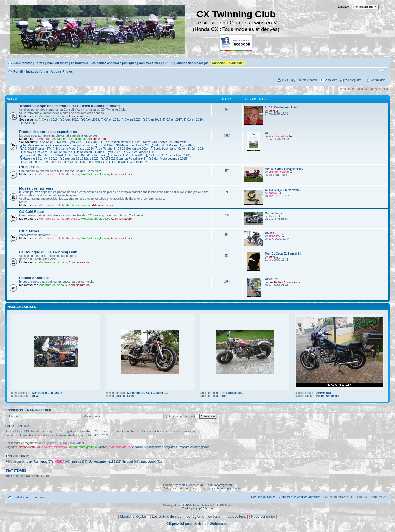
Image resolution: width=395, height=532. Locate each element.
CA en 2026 (50, 119)
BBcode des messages (192, 63)
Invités (103, 447)
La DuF (132, 396)
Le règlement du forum (204, 516)
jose (29, 461)
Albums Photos (62, 71)
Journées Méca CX (94, 162)
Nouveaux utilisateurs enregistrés (155, 447)
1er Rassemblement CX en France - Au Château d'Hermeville (145, 142)
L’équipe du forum (263, 497)
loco (225, 396)
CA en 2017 (174, 119)
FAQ (285, 80)
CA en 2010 (30, 123)
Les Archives (23, 63)
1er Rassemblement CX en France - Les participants (58, 145)
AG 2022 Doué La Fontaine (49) (125, 158)
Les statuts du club (167, 516)
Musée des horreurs (36, 188)
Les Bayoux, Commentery (130, 162)
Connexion (378, 80)
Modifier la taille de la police (383, 70)
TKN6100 (274, 236)
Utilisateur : (13, 416)
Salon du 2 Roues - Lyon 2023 (170, 155)
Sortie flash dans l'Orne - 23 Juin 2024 (179, 149)
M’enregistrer (354, 80)
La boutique (79, 63)
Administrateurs (79, 116)
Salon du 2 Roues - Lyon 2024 (100, 152)
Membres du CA (50, 174)
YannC (81, 443)
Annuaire (331, 80)
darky (210, 488)
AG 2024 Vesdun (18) (140, 152)
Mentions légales (133, 516)
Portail (39, 63)
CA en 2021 (112, 119)
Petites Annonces (34, 278)
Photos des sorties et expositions (48, 132)
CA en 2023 (91, 119)
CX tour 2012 (31, 162)
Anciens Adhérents (54, 447)
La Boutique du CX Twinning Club (48, 252)
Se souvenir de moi (183, 416)
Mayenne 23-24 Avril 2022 (40, 158)
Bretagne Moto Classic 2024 (75, 149)
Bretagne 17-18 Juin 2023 (127, 155)
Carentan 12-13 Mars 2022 (81, 158)
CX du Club (29, 167)
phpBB (185, 505)
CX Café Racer (32, 212)
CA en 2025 (70, 119)
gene (272, 111)
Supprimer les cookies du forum (299, 497)
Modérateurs (47, 139)
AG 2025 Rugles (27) (37, 149)
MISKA (59, 461)
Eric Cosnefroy (278, 136)
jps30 (36, 396)
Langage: (344, 7)
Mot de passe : (93, 416)
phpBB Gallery (187, 485)
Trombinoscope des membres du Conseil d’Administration (69, 106)
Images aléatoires (21, 307)
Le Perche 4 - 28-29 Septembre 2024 (124, 149)
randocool (148, 461)
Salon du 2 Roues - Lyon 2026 (62, 142)
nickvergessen (223, 485)
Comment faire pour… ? (156, 63)
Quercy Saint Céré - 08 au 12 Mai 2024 (49, 152)
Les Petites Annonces (283, 282)
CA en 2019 (153, 119)
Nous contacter (263, 516)
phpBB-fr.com (204, 509)
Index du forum (57, 63)
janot (43, 461)
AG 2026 (93, 142)
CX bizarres (29, 231)
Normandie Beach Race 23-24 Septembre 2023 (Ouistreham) (64, 155)
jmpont (128, 461)
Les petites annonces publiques (113, 63)
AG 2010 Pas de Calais (61, 162)
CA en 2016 (195, 119)
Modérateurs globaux (53, 116)
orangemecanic (279, 172)
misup (77, 461)
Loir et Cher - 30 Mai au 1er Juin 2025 (123, 145)
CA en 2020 (133, 119)
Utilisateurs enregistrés (194, 447)
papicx (273, 193)
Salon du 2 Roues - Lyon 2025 (174, 145)
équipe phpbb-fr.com (231, 488)
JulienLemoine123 (102, 461)
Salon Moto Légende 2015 (169, 158)
